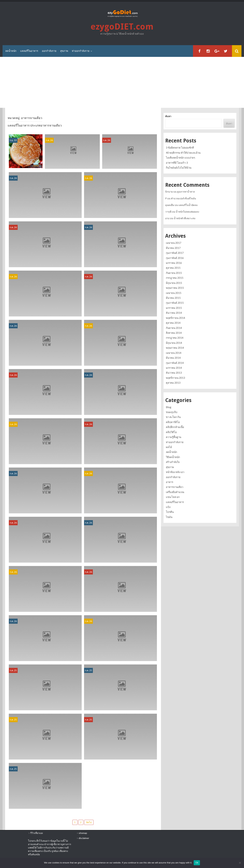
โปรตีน (170, 512)
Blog (169, 407)
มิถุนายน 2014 (174, 343)
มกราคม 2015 (174, 308)
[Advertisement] (122, 83)
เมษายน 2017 (174, 243)
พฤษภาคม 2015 (175, 288)
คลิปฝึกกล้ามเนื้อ (175, 427)
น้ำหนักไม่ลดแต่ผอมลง (187, 212)
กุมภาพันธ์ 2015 (175, 303)
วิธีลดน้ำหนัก (173, 457)
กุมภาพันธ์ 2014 (175, 363)
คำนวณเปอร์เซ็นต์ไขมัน (184, 198)
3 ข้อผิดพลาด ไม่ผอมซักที (180, 148)
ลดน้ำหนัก (11, 51)
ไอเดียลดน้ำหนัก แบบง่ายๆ (180, 158)
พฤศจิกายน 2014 (175, 318)
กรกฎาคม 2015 (175, 278)
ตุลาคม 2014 (173, 323)
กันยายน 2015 (174, 273)
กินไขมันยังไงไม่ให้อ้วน (179, 168)
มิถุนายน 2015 (174, 283)
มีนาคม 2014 (173, 358)
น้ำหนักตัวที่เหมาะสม (185, 218)
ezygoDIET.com (122, 27)
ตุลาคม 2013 (173, 383)
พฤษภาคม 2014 (175, 348)
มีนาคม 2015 (173, 298)
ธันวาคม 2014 (174, 313)
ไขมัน (169, 517)
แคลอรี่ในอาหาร (29, 51)
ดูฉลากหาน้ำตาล (186, 192)
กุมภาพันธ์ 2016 (175, 258)
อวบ (167, 218)
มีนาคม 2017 (173, 248)
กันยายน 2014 (174, 328)
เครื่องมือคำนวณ (175, 492)
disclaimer (84, 838)
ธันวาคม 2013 (174, 373)
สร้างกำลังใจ (173, 462)
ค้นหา (168, 116)
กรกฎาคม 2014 (175, 338)
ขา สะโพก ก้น (173, 417)
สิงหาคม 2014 (174, 333)
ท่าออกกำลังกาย (81, 51)
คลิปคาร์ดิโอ (173, 422)
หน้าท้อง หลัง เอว (175, 472)
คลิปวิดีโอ (171, 432)
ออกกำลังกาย (49, 51)
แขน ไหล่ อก (173, 497)
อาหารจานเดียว (175, 487)
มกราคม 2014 (174, 368)
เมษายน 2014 (174, 353)
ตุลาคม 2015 (173, 268)
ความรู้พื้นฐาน (174, 437)
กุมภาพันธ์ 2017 (175, 253)
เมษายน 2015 (174, 293)
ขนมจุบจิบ (172, 412)
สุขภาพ (64, 51)
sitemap (83, 833)
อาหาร (170, 482)
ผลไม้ (169, 447)
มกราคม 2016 (174, 263)
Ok (197, 863)
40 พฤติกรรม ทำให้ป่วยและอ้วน (183, 153)
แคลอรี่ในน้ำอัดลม (188, 205)
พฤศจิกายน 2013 (175, 378)
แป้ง (168, 507)
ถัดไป (89, 822)
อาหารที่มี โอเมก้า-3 (177, 163)
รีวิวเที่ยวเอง (37, 833)
